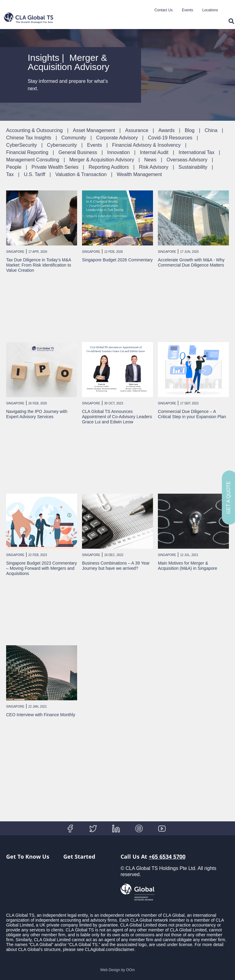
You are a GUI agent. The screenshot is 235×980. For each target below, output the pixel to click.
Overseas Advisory (187, 160)
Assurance (137, 130)
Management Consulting (33, 160)
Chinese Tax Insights (29, 138)
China (211, 130)
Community (74, 138)
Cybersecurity (62, 145)
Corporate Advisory (117, 138)
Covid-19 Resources (170, 138)
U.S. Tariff (35, 174)
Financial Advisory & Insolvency (146, 145)
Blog (190, 130)
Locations (210, 10)
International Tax (197, 152)
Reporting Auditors (109, 167)
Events (187, 10)
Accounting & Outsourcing (34, 130)
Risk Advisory (154, 167)
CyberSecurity (21, 145)
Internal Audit (154, 152)
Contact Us (164, 10)
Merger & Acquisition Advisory (102, 160)
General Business (78, 152)
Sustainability (193, 167)
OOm (131, 970)
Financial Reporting (27, 152)
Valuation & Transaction (81, 174)
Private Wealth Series (55, 167)
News (150, 160)
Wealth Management (139, 174)
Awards (167, 130)
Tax (10, 174)
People (14, 167)
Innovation (118, 152)
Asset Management (94, 130)
